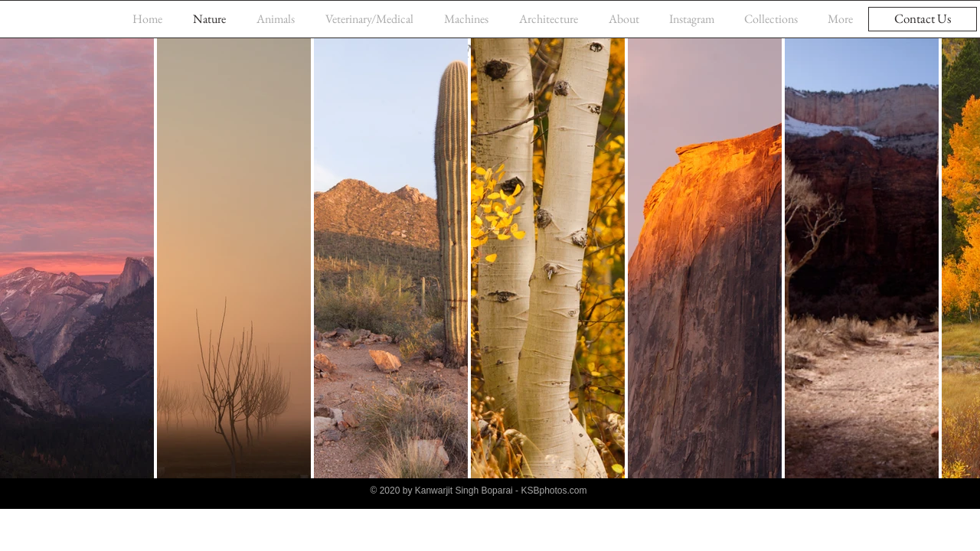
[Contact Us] (923, 19)
